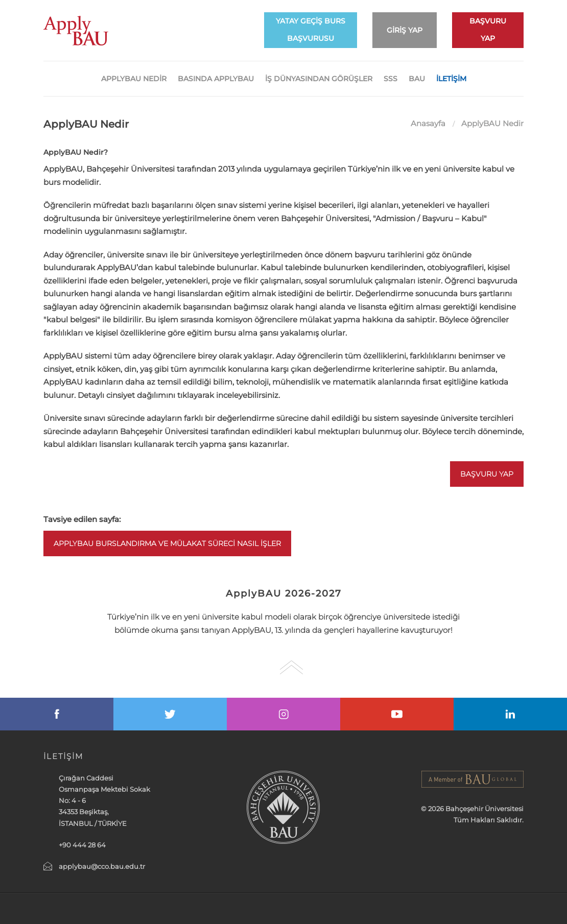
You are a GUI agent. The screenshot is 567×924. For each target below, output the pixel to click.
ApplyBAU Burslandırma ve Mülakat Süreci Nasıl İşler (167, 543)
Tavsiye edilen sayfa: (82, 519)
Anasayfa (428, 123)
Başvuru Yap (487, 474)
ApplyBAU (76, 31)
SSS (391, 79)
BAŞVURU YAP (488, 30)
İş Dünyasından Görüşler (319, 79)
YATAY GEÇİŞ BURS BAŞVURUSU (311, 30)
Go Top (291, 667)
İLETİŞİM (451, 79)
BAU (417, 79)
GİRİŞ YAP (405, 30)
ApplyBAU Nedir (492, 123)
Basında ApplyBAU (216, 79)
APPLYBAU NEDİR (134, 79)
